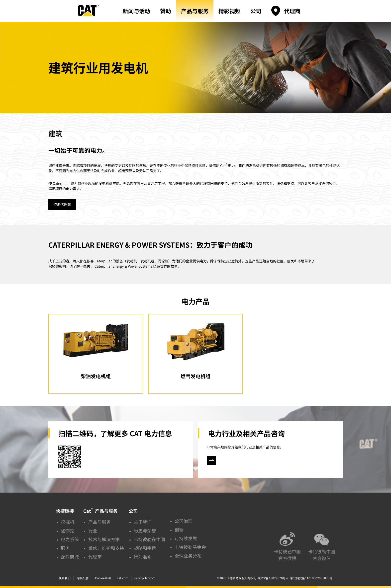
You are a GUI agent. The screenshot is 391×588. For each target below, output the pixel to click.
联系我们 (65, 578)
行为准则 (143, 557)
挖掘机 (68, 522)
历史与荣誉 (145, 530)
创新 (179, 529)
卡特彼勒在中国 (149, 539)
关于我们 (143, 522)
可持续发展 (186, 538)
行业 (93, 530)
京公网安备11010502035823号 (310, 578)
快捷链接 (65, 511)
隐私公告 (83, 578)
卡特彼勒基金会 (190, 547)
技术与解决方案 (104, 539)
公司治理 (184, 521)
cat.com (123, 578)
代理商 (292, 11)
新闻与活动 (136, 11)
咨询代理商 (62, 204)
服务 (65, 548)
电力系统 (70, 539)
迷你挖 (68, 530)
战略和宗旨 (145, 548)
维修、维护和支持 (106, 548)
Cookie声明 (103, 578)
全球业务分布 (188, 556)
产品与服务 (195, 11)
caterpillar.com (145, 578)
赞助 (166, 11)
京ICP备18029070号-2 (273, 578)
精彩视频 (229, 11)
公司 (256, 11)
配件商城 (70, 557)
